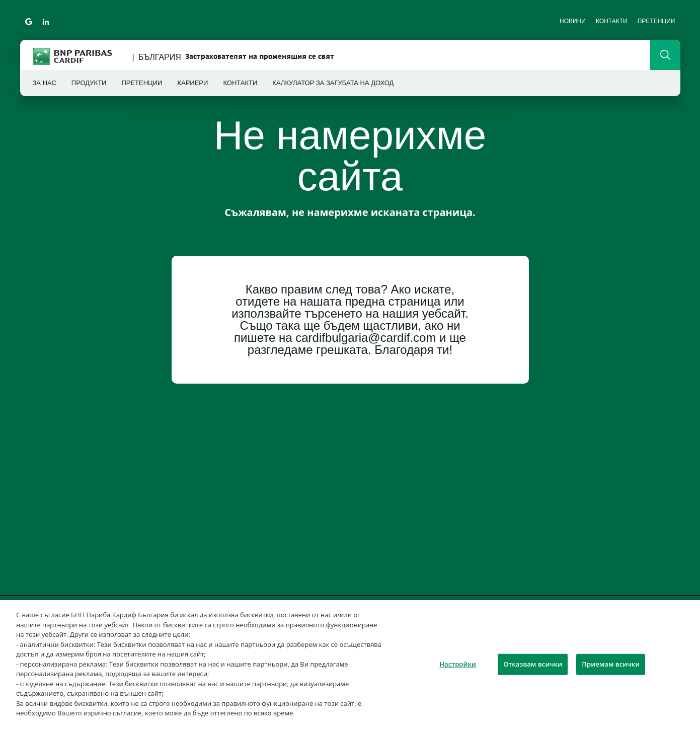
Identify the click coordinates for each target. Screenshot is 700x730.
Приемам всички (611, 664)
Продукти (89, 83)
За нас (45, 83)
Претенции (656, 21)
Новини (573, 21)
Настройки (458, 664)
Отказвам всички (533, 664)
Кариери (192, 83)
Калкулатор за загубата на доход (333, 83)
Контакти (612, 21)
